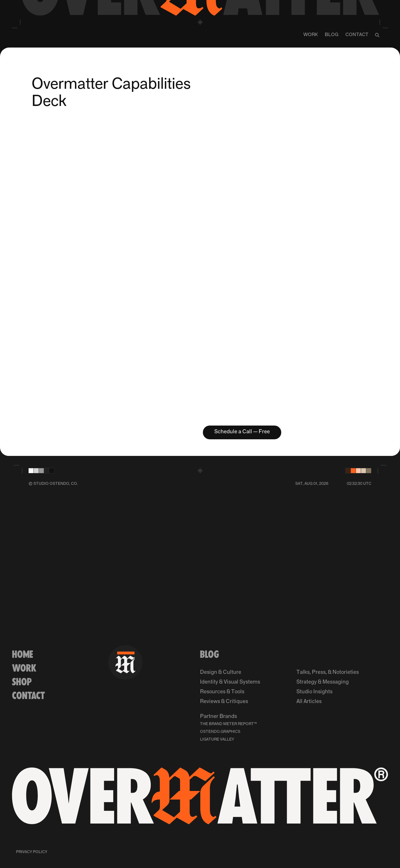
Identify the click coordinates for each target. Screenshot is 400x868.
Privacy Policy (32, 852)
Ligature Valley (217, 739)
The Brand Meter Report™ (228, 724)
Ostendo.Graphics (220, 732)
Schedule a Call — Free (242, 432)
